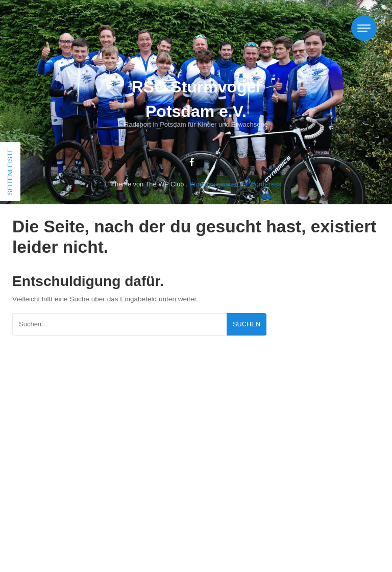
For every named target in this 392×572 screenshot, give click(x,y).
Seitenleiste (10, 172)
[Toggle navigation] (364, 28)
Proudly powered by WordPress (235, 184)
